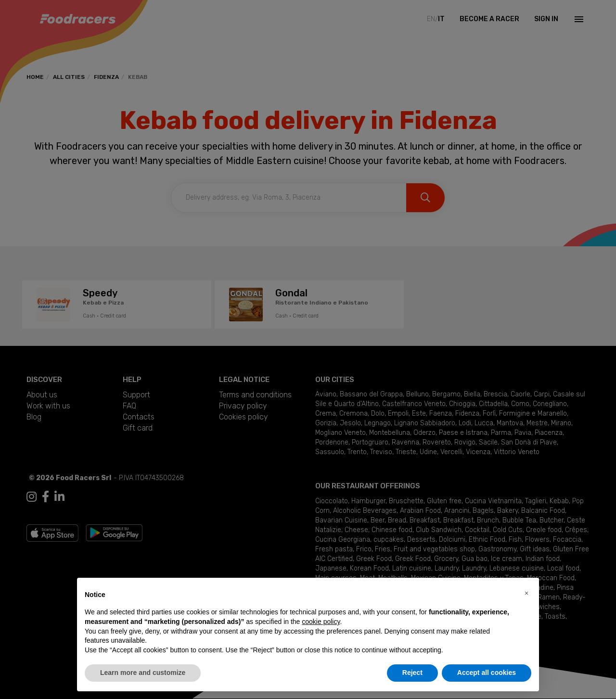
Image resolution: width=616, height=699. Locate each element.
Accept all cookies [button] (487, 673)
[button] (526, 593)
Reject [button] (412, 673)
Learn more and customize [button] (143, 673)
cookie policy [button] (321, 622)
